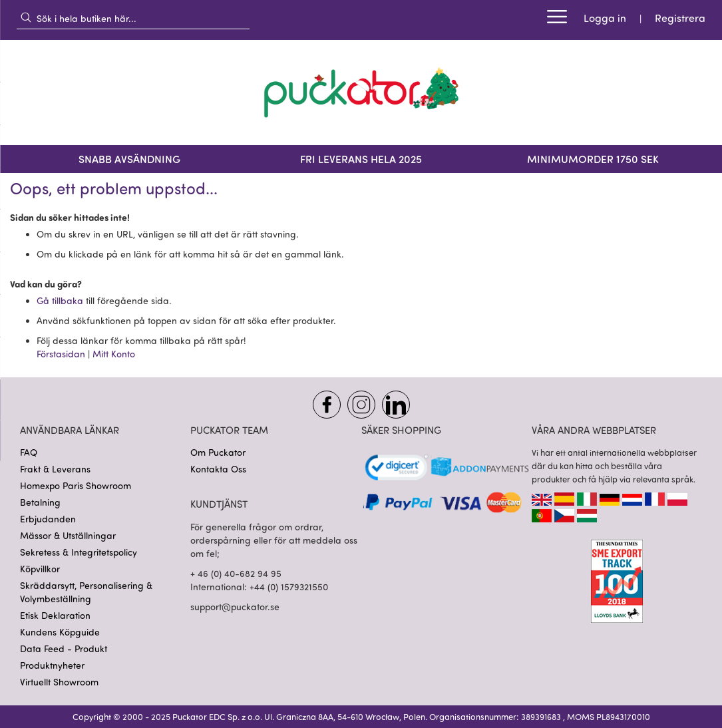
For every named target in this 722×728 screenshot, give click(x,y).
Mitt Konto (114, 354)
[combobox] (133, 18)
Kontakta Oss (218, 469)
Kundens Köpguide (60, 632)
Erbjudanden (48, 519)
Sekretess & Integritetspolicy (79, 552)
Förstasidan (62, 354)
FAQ (29, 452)
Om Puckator (218, 452)
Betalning (40, 502)
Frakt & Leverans (55, 469)
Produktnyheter (52, 665)
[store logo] (361, 92)
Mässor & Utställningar (68, 535)
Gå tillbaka (61, 300)
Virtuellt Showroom (59, 682)
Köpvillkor (40, 569)
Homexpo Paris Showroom (76, 485)
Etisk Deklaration (55, 615)
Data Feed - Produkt (64, 648)
